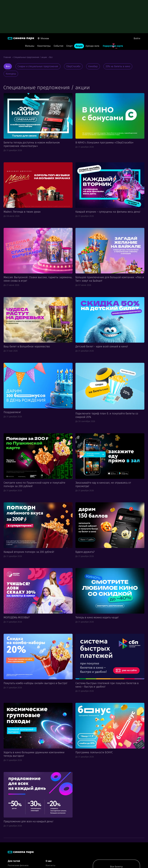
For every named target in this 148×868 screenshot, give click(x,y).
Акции (79, 46)
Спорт (69, 46)
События (58, 46)
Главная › (8, 57)
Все (51, 57)
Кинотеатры (44, 46)
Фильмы (30, 46)
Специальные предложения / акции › (31, 57)
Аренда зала (92, 46)
